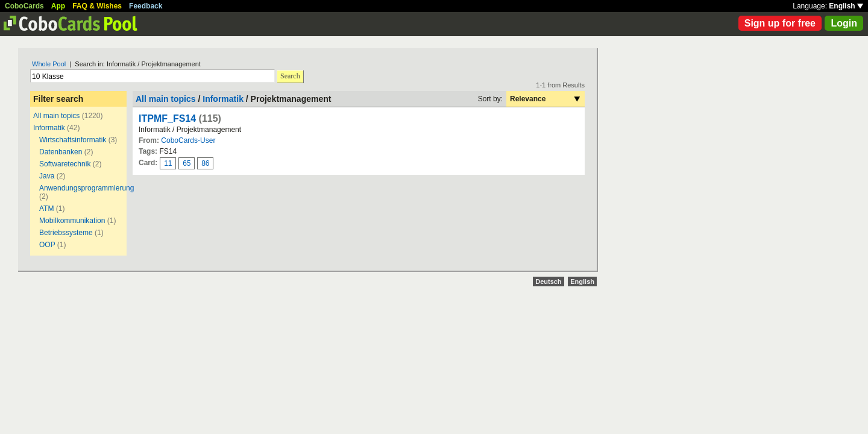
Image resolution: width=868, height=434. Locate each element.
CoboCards (24, 6)
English (846, 6)
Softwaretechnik (65, 164)
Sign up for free (780, 23)
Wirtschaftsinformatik (73, 140)
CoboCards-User (188, 140)
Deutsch (548, 281)
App (58, 6)
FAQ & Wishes (97, 6)
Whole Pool (49, 64)
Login (844, 23)
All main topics (56, 116)
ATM (46, 209)
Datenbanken (61, 152)
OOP (47, 245)
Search (290, 76)
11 (168, 163)
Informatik (49, 128)
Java (47, 176)
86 (205, 163)
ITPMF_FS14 (167, 118)
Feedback (146, 6)
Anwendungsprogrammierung (86, 188)
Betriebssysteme (66, 233)
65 (187, 163)
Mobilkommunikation (72, 221)
